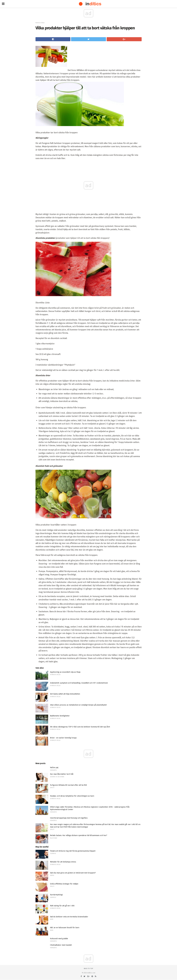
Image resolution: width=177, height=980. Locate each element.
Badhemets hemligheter (60, 716)
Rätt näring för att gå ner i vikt (62, 906)
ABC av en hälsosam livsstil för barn (65, 928)
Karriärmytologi (56, 895)
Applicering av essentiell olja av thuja (65, 672)
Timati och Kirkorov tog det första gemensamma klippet (73, 851)
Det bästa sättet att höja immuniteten (65, 694)
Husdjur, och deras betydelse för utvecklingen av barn (72, 796)
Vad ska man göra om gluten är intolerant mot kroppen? (73, 873)
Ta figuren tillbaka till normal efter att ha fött (68, 785)
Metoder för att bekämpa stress (63, 862)
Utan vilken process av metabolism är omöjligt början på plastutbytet (78, 705)
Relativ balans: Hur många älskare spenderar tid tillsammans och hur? (79, 835)
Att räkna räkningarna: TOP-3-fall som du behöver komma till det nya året (80, 727)
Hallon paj (54, 768)
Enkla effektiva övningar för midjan (64, 884)
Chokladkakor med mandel (61, 945)
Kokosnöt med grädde (59, 939)
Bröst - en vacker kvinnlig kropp (63, 738)
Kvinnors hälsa (40, 23)
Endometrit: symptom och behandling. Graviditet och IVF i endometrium (79, 683)
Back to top (88, 969)
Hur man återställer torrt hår (62, 774)
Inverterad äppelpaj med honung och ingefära (69, 818)
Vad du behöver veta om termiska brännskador (69, 917)
